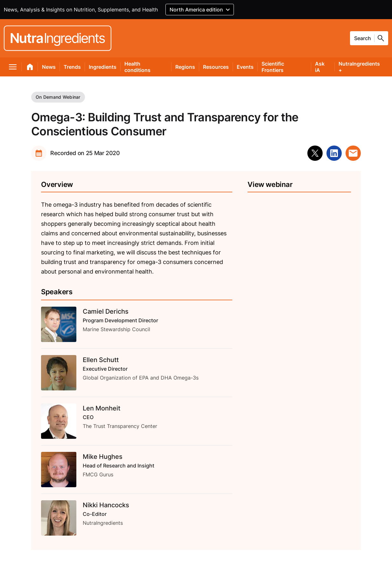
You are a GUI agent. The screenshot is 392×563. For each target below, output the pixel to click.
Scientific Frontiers (273, 67)
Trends (72, 67)
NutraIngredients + (359, 67)
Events (245, 67)
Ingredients (103, 67)
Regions (185, 67)
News (49, 67)
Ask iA (320, 67)
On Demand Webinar (58, 97)
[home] (30, 68)
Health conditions (137, 67)
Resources (216, 67)
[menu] (13, 68)
